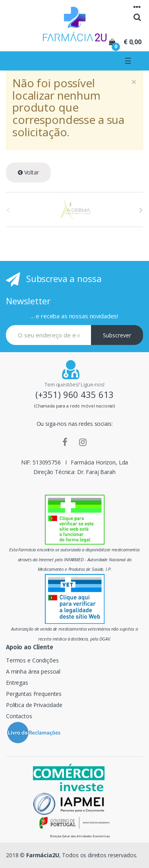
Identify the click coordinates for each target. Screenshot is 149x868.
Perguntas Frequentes (34, 694)
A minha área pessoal (33, 671)
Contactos (19, 716)
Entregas (17, 683)
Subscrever (117, 335)
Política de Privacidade (34, 705)
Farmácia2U (43, 855)
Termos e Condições (32, 660)
